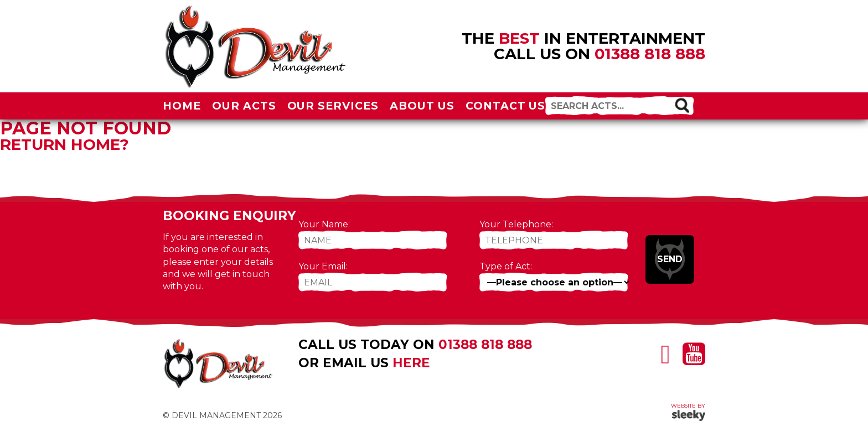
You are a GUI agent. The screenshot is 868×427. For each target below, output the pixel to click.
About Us (422, 106)
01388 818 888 (650, 54)
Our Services (333, 106)
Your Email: (323, 266)
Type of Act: (506, 266)
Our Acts (244, 106)
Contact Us (506, 106)
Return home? (64, 144)
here (411, 363)
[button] (682, 105)
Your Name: (324, 224)
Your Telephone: (516, 224)
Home (182, 106)
